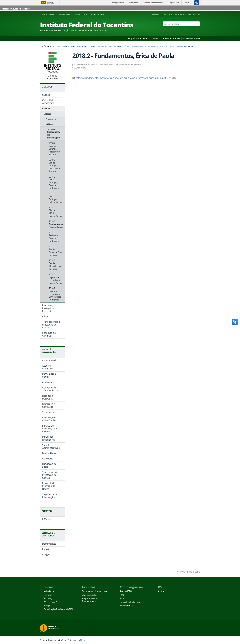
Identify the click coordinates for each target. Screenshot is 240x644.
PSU (122, 595)
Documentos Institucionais (95, 591)
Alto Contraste (177, 15)
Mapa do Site (194, 15)
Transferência (126, 606)
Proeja (47, 606)
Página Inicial (62, 46)
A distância (49, 591)
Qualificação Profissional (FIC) (58, 609)
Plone (83, 640)
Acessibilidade (159, 15)
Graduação (49, 598)
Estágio (110, 46)
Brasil (50, 3)
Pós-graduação (51, 602)
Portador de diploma (130, 602)
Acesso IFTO (126, 591)
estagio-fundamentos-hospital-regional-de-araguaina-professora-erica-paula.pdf (119, 78)
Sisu (122, 598)
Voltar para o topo (190, 572)
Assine (161, 591)
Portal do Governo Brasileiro (16, 9)
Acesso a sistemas (171, 38)
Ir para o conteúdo (49, 14)
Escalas (119, 46)
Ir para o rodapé (99, 14)
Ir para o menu (66, 14)
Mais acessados (89, 595)
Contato (155, 38)
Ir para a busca (82, 14)
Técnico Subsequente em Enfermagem (141, 46)
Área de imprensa (192, 38)
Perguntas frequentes (138, 38)
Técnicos (48, 595)
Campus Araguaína (78, 46)
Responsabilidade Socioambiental (90, 600)
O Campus (92, 46)
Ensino (101, 46)
